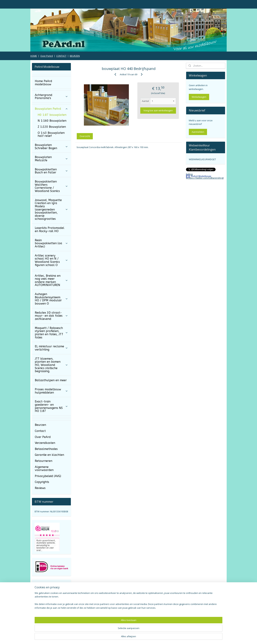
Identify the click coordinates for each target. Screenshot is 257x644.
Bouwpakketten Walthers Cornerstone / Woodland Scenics (51, 186)
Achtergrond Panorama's (51, 97)
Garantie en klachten (49, 455)
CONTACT (61, 56)
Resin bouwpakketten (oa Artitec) (51, 243)
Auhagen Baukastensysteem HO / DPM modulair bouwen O (51, 299)
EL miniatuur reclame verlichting (51, 348)
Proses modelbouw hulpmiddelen (51, 391)
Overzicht (85, 136)
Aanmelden (198, 132)
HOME (34, 56)
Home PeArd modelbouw (43, 83)
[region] (105, 631)
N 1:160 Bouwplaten (52, 121)
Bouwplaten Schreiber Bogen (51, 147)
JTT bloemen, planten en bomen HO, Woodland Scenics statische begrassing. (51, 365)
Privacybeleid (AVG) (48, 476)
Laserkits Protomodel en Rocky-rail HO (50, 230)
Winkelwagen (199, 97)
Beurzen (40, 425)
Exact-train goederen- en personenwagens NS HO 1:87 (51, 406)
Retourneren (44, 461)
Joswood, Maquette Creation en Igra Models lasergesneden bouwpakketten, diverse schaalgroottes (51, 210)
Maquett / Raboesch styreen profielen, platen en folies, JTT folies (51, 333)
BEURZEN (75, 56)
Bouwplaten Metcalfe (51, 159)
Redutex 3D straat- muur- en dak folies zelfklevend (51, 316)
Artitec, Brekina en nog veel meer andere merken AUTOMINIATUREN (51, 280)
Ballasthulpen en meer (51, 380)
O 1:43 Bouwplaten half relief (51, 134)
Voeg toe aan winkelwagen (158, 110)
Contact (40, 431)
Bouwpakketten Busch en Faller (51, 171)
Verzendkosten (45, 443)
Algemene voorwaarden (44, 469)
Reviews (40, 488)
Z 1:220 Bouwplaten (52, 127)
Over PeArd (47, 56)
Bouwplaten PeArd (51, 109)
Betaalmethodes (46, 449)
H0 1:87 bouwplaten (52, 115)
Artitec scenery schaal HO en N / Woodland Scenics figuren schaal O (51, 260)
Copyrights (42, 482)
